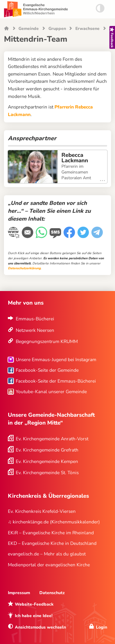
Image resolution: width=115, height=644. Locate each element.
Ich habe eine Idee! (34, 616)
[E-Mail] (28, 236)
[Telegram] (98, 236)
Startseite (7, 29)
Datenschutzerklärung (24, 268)
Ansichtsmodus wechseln (40, 627)
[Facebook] (70, 236)
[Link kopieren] (14, 236)
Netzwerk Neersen (35, 330)
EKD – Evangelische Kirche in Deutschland (52, 543)
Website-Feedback (34, 604)
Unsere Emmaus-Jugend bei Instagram (56, 359)
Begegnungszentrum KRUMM (47, 341)
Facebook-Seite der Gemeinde (47, 370)
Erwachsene (87, 29)
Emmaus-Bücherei (35, 319)
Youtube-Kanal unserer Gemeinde (51, 392)
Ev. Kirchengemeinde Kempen (47, 461)
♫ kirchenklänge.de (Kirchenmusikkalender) (54, 522)
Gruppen (57, 29)
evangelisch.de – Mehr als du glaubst (47, 554)
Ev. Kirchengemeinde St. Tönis (47, 472)
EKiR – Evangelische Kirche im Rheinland (51, 533)
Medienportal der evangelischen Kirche (49, 565)
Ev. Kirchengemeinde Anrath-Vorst (52, 439)
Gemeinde (29, 29)
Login (102, 627)
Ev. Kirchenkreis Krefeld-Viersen (42, 511)
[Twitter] (84, 236)
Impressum (19, 593)
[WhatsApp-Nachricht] (42, 236)
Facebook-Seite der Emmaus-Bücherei (56, 381)
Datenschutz (52, 593)
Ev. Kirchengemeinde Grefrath (47, 450)
